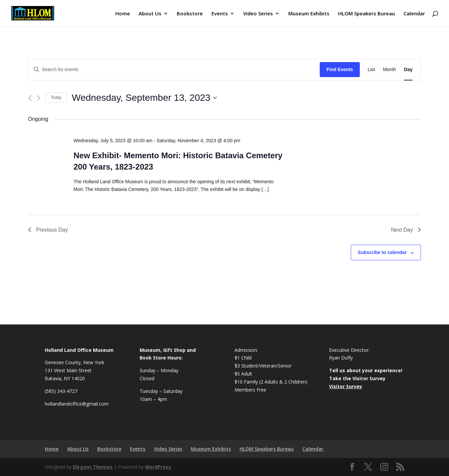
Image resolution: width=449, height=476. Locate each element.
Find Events (340, 69)
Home (123, 14)
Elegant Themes (93, 467)
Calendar (414, 14)
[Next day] (39, 98)
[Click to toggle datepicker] (144, 98)
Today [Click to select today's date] (56, 97)
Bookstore (190, 14)
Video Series (258, 14)
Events (220, 14)
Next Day (406, 230)
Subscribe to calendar (382, 252)
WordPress (158, 467)
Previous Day (48, 230)
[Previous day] (30, 98)
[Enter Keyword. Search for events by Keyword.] (174, 70)
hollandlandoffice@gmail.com (77, 404)
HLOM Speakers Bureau (366, 14)
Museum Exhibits (309, 14)
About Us (150, 14)
